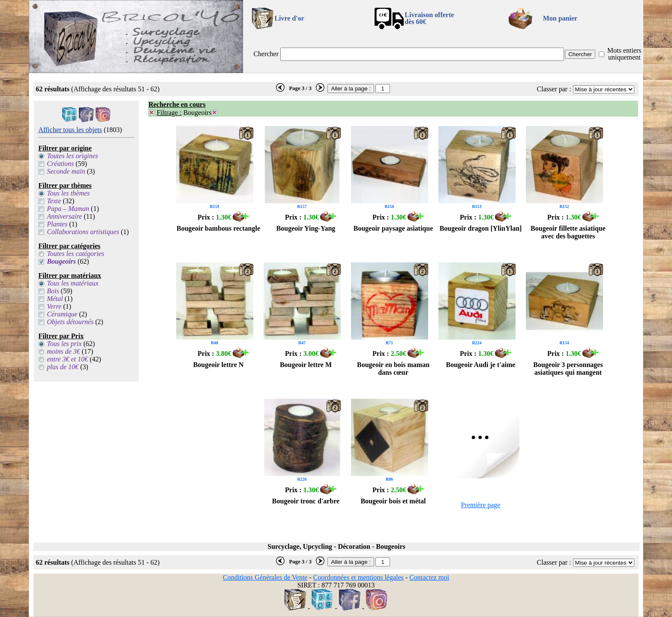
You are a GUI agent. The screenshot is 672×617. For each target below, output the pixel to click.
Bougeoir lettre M (306, 365)
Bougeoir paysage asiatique (393, 228)
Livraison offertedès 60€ (429, 18)
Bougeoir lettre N (219, 365)
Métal (55, 299)
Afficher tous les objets (70, 130)
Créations (60, 164)
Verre (54, 306)
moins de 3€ (63, 351)
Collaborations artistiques (83, 232)
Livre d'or (289, 18)
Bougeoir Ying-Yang (306, 228)
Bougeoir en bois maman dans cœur (393, 369)
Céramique (62, 314)
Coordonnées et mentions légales (358, 577)
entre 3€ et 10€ (67, 359)
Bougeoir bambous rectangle (218, 228)
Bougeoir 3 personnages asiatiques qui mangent (568, 369)
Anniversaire (64, 216)
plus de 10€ (63, 367)
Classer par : (554, 89)
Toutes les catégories (75, 254)
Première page (481, 505)
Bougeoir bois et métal (393, 501)
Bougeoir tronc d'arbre (306, 501)
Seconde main (66, 171)
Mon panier (560, 18)
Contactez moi (429, 577)
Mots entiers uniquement (624, 54)
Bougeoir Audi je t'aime (481, 365)
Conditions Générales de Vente (265, 577)
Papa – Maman (68, 209)
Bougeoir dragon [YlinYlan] (481, 228)
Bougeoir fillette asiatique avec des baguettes (568, 232)
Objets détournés (70, 322)
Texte (54, 201)
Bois (53, 291)
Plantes (57, 224)
